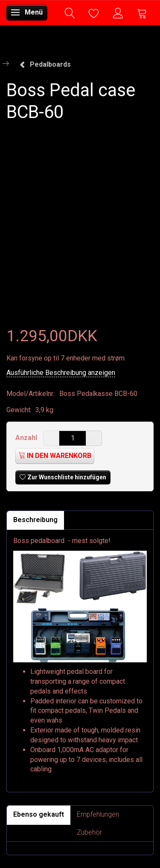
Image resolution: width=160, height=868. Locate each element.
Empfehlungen (98, 814)
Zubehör (89, 832)
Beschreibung (35, 520)
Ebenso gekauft (39, 814)
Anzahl (27, 438)
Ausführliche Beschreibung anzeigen (61, 373)
